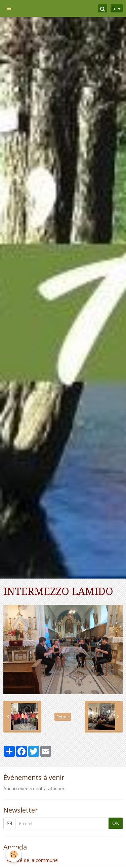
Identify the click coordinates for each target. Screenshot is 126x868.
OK (116, 823)
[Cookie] (14, 854)
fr (114, 8)
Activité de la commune (32, 860)
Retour (63, 717)
